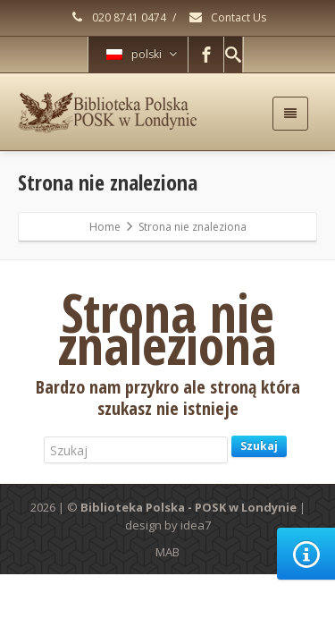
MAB (167, 552)
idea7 (196, 525)
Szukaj (259, 446)
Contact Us (227, 17)
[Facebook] (206, 55)
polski (142, 54)
